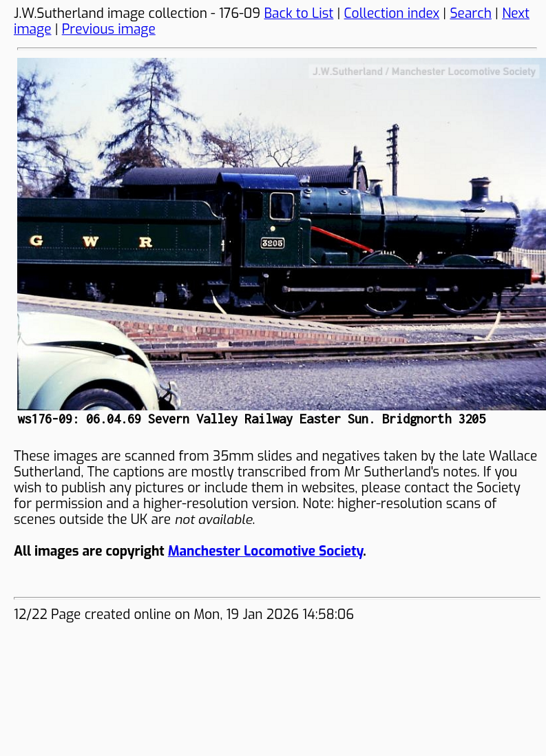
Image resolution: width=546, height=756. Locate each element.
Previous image (109, 29)
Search (471, 13)
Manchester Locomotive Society (265, 551)
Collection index (392, 13)
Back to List (299, 13)
